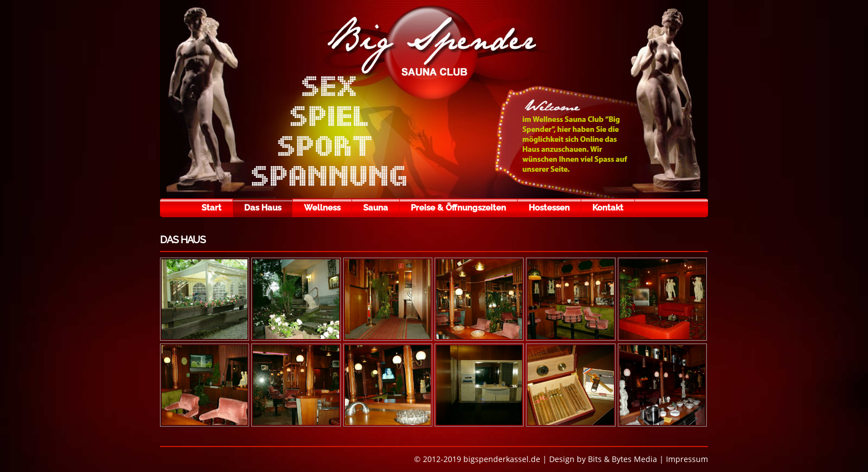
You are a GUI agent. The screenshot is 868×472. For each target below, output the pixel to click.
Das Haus (263, 208)
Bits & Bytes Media (622, 459)
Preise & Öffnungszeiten (458, 208)
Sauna (376, 208)
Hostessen (549, 208)
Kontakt (608, 208)
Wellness (322, 208)
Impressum (687, 459)
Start (211, 208)
